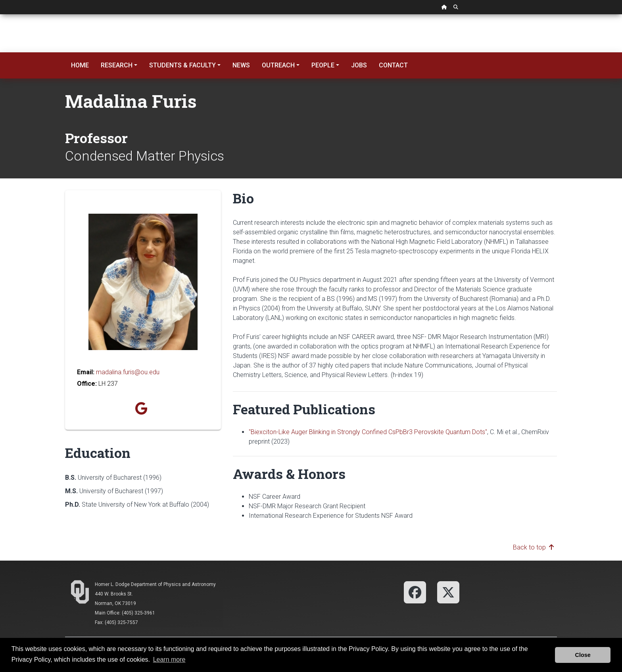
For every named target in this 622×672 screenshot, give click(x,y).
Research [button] (117, 65)
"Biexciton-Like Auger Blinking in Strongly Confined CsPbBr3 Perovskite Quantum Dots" (368, 432)
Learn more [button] (169, 660)
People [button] (323, 65)
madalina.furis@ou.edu (128, 372)
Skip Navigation (0, 14)
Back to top (533, 547)
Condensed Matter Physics (145, 156)
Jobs (359, 65)
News (241, 65)
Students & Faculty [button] (182, 65)
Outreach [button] (278, 65)
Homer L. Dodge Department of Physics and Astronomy (155, 584)
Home (80, 65)
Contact (393, 65)
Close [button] (583, 655)
